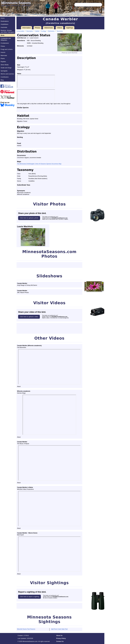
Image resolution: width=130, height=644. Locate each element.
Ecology (44, 31)
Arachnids (4, 27)
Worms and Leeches (7, 74)
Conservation (20, 31)
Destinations (5, 21)
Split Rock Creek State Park (59, 629)
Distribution (51, 31)
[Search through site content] (85, 5)
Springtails (4, 71)
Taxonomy (60, 31)
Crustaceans (5, 43)
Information (26, 28)
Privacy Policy (61, 638)
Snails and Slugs (6, 68)
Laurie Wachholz (25, 227)
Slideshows (48, 28)
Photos (38, 28)
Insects (3, 52)
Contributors (5, 77)
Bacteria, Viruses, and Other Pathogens (8, 31)
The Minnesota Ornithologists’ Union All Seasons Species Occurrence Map (39, 164)
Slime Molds (5, 65)
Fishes (3, 46)
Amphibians (4, 24)
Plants (3, 58)
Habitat (37, 31)
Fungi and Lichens (7, 49)
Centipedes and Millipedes (6, 39)
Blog (2, 80)
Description (30, 31)
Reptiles (3, 62)
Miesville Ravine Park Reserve (26, 629)
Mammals (4, 55)
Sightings (70, 28)
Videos (60, 28)
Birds (3, 35)
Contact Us (60, 641)
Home (3, 18)
